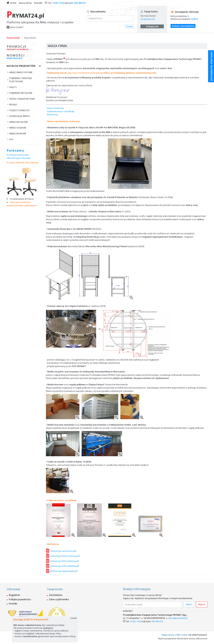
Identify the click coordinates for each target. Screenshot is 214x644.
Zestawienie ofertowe (187, 12)
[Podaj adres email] (152, 605)
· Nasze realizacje (55, 108)
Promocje (24, 48)
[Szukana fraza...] (110, 18)
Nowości (24, 57)
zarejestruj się (148, 19)
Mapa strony (168, 635)
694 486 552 (80, 3)
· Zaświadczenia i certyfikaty (60, 111)
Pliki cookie (182, 635)
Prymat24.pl (13, 38)
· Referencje (52, 115)
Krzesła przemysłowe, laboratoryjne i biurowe (19, 156)
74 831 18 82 (58, 3)
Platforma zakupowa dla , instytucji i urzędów (40, 22)
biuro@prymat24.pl (178, 618)
